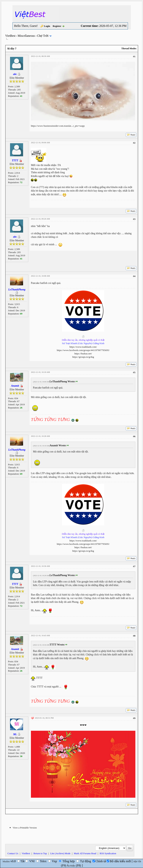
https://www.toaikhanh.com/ (83, 347)
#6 (134, 436)
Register (57, 26)
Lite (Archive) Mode (60, 853)
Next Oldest (14, 811)
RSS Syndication (108, 853)
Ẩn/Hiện (71, 866)
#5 (134, 372)
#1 (134, 56)
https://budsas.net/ (83, 354)
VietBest (10, 36)
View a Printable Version (25, 828)
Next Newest (29, 811)
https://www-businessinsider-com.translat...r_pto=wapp (58, 126)
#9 (134, 718)
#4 (134, 276)
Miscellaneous (26, 36)
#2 (134, 143)
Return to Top (40, 853)
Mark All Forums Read (85, 853)
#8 (134, 636)
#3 (134, 219)
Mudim (6, 861)
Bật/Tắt (137, 861)
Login (47, 26)
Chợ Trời (43, 36)
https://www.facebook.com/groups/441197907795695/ (83, 350)
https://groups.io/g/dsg (83, 357)
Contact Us (13, 853)
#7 (134, 566)
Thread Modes (129, 48)
